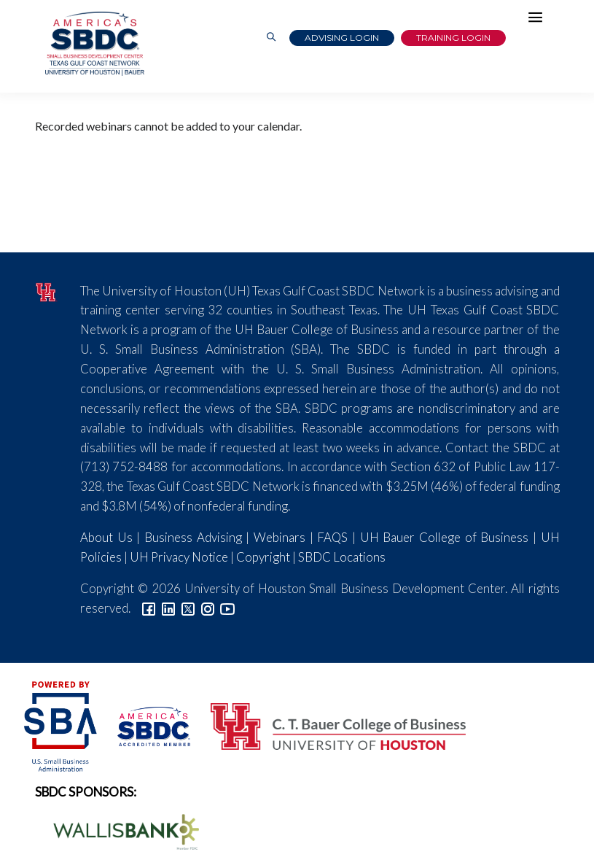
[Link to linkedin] (168, 608)
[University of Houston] (47, 291)
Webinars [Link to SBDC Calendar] (280, 537)
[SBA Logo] (62, 725)
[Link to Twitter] (188, 608)
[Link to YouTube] (227, 608)
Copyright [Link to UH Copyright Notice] (263, 557)
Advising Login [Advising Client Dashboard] (342, 38)
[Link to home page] (93, 44)
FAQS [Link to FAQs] (332, 537)
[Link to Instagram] (208, 608)
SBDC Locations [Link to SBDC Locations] (342, 557)
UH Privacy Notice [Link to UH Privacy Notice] (179, 557)
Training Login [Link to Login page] (453, 38)
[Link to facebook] (149, 608)
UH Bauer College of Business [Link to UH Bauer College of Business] (445, 537)
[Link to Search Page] (271, 38)
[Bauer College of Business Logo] (329, 725)
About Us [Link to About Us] (106, 537)
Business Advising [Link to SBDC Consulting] (193, 537)
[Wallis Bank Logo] (118, 830)
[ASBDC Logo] (146, 725)
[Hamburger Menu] (539, 20)
